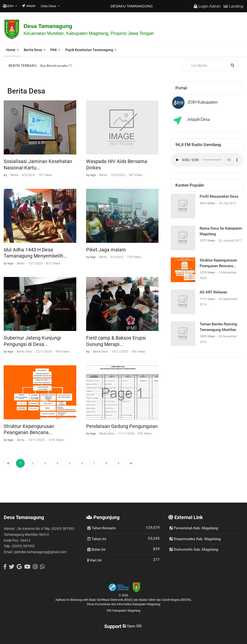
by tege (91, 175)
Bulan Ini (96, 549)
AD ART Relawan (213, 292)
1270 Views (208, 273)
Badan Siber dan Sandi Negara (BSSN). (165, 600)
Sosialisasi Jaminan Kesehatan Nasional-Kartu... (38, 164)
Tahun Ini (97, 539)
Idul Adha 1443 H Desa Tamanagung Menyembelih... (35, 253)
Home (11, 50)
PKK (54, 50)
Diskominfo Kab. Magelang (194, 549)
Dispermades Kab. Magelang (195, 539)
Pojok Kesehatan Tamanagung (89, 50)
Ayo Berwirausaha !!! (56, 65)
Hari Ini (94, 560)
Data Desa (49, 6)
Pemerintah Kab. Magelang (194, 528)
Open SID (132, 626)
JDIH (9, 6)
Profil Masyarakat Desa (219, 196)
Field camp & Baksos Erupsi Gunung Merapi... (116, 341)
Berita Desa (33, 50)
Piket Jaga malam (106, 250)
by (6, 175)
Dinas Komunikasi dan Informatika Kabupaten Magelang (124, 604)
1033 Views (208, 336)
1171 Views (208, 299)
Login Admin (207, 6)
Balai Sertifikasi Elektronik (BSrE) (111, 600)
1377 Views (208, 241)
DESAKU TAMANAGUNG (137, 6)
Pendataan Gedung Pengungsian (122, 426)
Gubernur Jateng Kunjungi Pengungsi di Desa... (32, 341)
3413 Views (208, 203)
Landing (234, 6)
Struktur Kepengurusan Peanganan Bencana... (29, 429)
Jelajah (29, 6)
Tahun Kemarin (102, 528)
